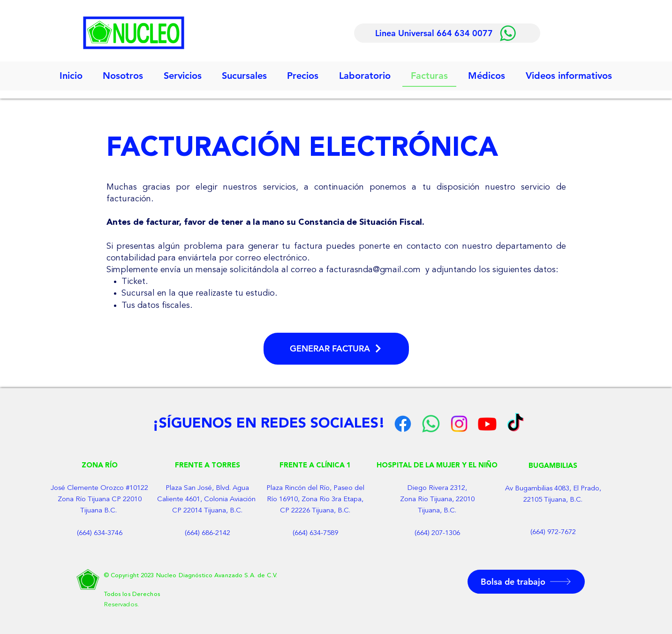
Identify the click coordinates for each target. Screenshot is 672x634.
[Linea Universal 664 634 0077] (447, 33)
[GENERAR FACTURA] (336, 349)
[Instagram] (459, 424)
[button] (182, 76)
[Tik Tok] (515, 424)
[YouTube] (487, 424)
